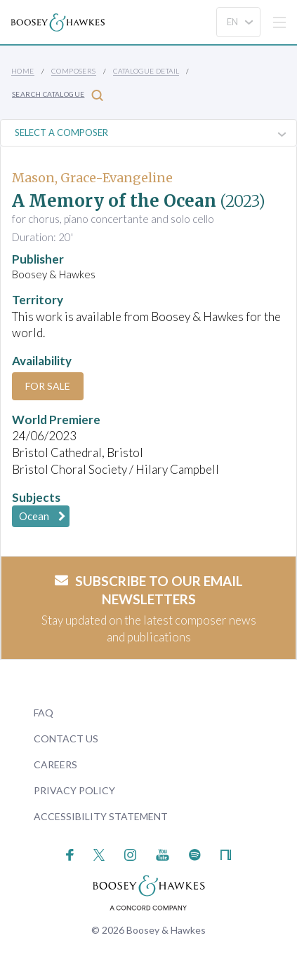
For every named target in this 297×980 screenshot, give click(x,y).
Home (23, 71)
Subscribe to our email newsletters (149, 590)
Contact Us (66, 739)
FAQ (44, 713)
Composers (74, 71)
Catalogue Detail (146, 71)
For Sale (48, 386)
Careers (55, 764)
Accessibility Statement (101, 816)
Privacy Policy (74, 790)
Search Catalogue (58, 95)
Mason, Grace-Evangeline (92, 178)
